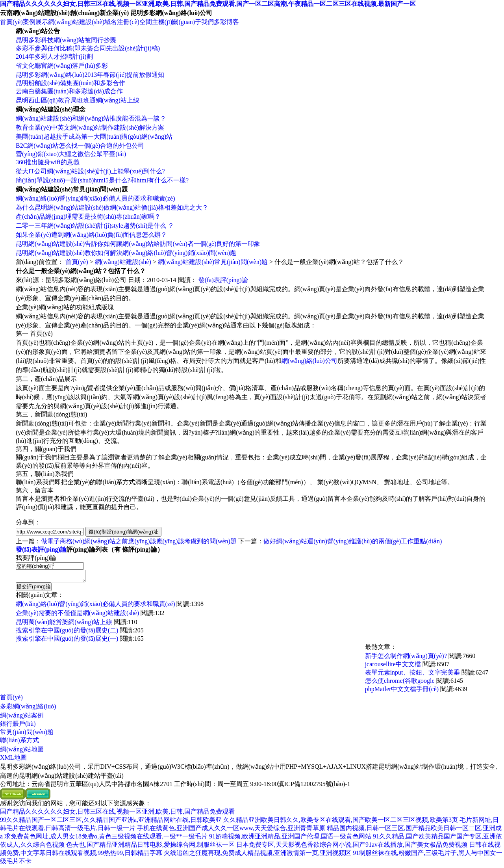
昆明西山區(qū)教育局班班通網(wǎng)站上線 (78, 100)
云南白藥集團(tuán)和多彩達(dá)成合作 (69, 91)
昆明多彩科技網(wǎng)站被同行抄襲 (66, 40)
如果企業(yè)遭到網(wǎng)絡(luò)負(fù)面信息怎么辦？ (91, 235)
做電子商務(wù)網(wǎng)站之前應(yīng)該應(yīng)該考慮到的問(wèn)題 (139, 541)
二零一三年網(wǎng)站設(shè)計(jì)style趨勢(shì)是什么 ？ (95, 226)
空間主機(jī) (156, 22)
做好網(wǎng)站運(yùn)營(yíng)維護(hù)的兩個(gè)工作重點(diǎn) (353, 541)
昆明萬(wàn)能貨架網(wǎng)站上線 (64, 624)
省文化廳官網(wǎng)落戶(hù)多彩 (62, 66)
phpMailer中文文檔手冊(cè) (402, 691)
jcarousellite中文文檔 (393, 666)
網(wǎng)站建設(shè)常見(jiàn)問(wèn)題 (213, 262)
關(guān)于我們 (193, 22)
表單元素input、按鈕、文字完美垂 (412, 675)
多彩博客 (226, 22)
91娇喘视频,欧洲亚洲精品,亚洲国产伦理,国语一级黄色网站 (290, 839)
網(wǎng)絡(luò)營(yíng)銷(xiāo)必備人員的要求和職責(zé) (95, 198)
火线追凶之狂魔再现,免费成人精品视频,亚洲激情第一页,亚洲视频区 (258, 855)
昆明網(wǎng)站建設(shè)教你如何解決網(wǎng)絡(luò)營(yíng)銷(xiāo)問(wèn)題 (126, 253)
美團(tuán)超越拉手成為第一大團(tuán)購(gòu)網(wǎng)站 (94, 137)
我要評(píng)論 (36, 558)
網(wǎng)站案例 (22, 718)
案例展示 (35, 22)
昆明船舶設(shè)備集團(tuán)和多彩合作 (70, 83)
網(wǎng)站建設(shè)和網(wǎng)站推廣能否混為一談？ (91, 118)
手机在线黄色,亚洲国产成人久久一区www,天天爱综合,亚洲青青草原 (231, 830)
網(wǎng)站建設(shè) (76, 22)
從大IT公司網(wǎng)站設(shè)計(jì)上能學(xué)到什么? (90, 171)
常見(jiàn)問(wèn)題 (27, 734)
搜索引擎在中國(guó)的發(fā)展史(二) (67, 633)
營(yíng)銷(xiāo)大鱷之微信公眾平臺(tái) (71, 154)
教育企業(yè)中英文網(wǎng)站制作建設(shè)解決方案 (90, 127)
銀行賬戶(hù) (18, 726)
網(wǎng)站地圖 (22, 752)
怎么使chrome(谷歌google (400, 683)
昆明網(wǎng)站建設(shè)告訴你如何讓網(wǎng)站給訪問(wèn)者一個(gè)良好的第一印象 (138, 244)
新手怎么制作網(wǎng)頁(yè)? (406, 658)
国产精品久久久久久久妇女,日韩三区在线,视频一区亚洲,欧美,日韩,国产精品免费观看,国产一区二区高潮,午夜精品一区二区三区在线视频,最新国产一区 (208, 4)
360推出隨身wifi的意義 (48, 162)
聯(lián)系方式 (19, 743)
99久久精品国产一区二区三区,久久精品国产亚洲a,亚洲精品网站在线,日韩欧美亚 (111, 822)
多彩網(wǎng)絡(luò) (28, 709)
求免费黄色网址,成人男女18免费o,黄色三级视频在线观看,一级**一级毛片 (106, 839)
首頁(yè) (11, 22)
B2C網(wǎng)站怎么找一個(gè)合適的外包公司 (80, 146)
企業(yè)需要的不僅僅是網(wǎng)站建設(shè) (77, 615)
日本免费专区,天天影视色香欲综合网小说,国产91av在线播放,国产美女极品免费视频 (352, 847)
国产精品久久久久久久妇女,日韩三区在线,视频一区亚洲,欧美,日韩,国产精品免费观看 (117, 814)
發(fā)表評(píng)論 (223, 280)
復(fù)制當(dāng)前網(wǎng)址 (123, 532)
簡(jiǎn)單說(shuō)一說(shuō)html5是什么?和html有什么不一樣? (102, 180)
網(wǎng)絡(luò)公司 (309, 361)
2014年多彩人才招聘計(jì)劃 (54, 57)
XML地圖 (13, 760)
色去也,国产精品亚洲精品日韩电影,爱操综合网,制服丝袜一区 (150, 847)
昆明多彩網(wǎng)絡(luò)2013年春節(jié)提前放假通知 (90, 75)
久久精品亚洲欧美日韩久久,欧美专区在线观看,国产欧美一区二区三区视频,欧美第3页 (341, 822)
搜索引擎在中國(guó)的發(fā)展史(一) (67, 641)
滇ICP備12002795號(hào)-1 (314, 786)
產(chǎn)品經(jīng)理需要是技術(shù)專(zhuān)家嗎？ (88, 217)
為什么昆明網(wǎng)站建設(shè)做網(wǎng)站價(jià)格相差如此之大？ (112, 207)
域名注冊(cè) (122, 22)
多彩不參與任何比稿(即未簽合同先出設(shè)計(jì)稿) (88, 48)
